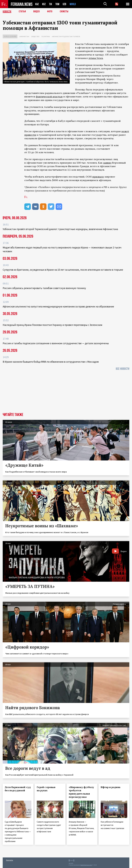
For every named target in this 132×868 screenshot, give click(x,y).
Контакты (10, 860)
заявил (107, 163)
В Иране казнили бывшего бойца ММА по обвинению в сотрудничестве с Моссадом (51, 362)
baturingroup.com (86, 865)
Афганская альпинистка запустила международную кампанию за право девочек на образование (58, 306)
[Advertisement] (66, 392)
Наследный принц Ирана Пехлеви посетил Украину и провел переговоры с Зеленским (52, 325)
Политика (46, 36)
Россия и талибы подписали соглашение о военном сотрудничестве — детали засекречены (56, 343)
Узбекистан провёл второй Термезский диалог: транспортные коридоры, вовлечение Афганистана (60, 229)
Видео (37, 12)
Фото (50, 12)
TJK (51, 4)
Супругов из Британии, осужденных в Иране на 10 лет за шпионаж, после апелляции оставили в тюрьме (63, 270)
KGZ (44, 4)
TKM (57, 4)
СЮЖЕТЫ (64, 12)
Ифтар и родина (111, 787)
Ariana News (96, 58)
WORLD (73, 4)
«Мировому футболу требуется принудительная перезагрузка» (81, 792)
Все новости (123, 369)
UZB (64, 4)
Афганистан (24, 36)
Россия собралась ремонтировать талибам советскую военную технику (44, 288)
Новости (7, 12)
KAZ (37, 4)
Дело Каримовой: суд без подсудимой (18, 789)
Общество (35, 36)
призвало (98, 177)
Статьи (22, 12)
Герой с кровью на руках (46, 789)
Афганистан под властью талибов (66, 36)
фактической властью (49, 97)
